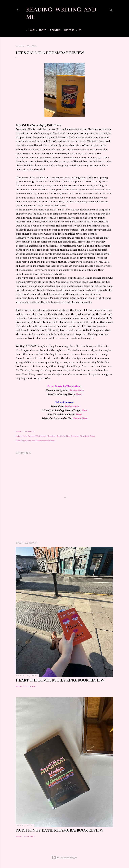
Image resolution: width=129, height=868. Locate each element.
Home (29, 30)
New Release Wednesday (35, 436)
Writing (66, 30)
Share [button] (19, 431)
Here (78, 394)
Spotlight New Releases (68, 436)
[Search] (111, 9)
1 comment (29, 836)
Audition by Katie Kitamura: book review (60, 830)
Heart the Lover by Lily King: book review (60, 680)
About (40, 30)
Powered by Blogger (64, 858)
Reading (52, 30)
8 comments (30, 686)
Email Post (29, 431)
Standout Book (87, 436)
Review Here (76, 390)
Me (77, 30)
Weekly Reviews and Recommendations (35, 441)
